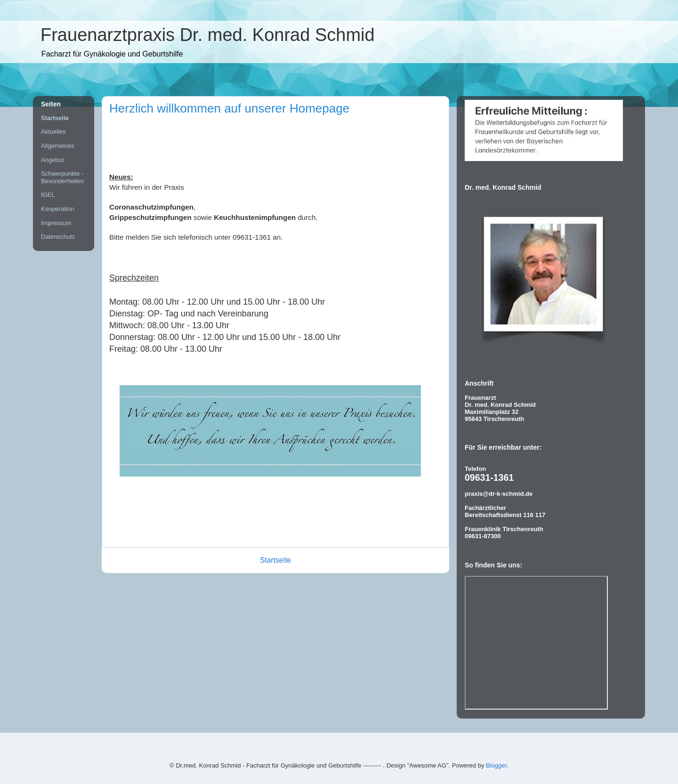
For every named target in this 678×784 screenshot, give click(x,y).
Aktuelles (53, 132)
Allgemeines (58, 146)
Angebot (52, 160)
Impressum (56, 223)
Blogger (496, 765)
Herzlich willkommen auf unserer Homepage (229, 108)
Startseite (275, 560)
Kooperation (57, 209)
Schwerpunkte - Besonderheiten (62, 177)
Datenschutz (58, 237)
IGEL (48, 195)
